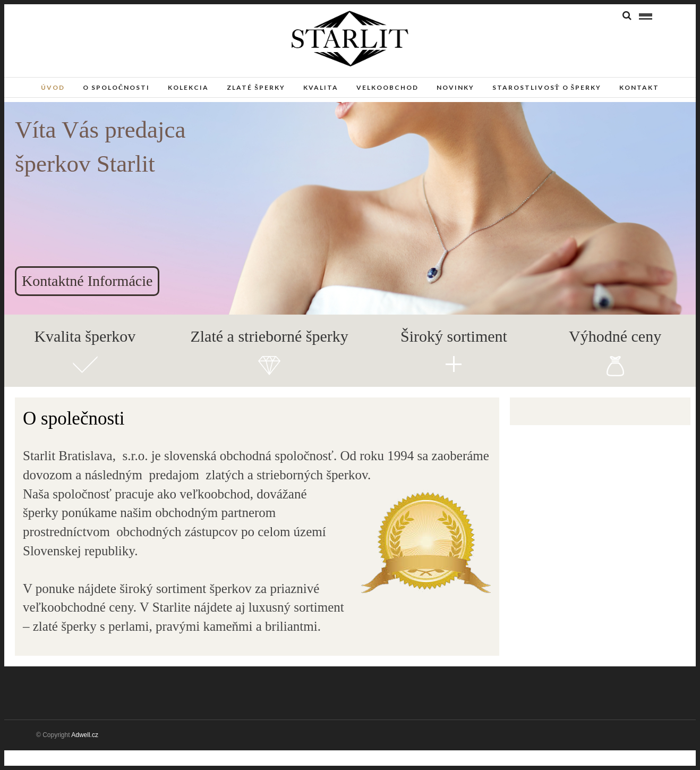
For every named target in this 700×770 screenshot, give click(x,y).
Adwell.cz (85, 735)
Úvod (53, 87)
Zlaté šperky (256, 87)
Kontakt (639, 87)
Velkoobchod (387, 87)
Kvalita (321, 87)
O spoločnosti (117, 87)
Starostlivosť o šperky (547, 87)
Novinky (455, 87)
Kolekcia (188, 87)
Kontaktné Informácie (87, 281)
